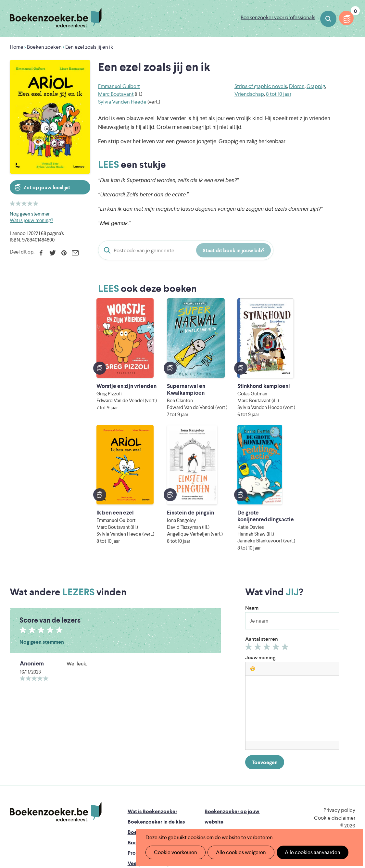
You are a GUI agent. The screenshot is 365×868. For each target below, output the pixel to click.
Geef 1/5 (250, 542)
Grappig (316, 86)
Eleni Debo (176, 814)
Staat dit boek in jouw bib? (233, 250)
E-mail (75, 253)
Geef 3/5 (268, 542)
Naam (252, 502)
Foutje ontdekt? (146, 768)
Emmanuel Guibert (119, 86)
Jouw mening (260, 551)
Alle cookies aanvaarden (305, 852)
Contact (214, 757)
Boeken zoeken (328, 19)
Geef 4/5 (277, 542)
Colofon (214, 747)
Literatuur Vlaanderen (152, 796)
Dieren (297, 86)
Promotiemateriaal (149, 747)
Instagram (349, 732)
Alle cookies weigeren (237, 852)
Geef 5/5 (286, 542)
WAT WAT (187, 805)
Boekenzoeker (56, 18)
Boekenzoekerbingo (152, 736)
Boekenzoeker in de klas (156, 716)
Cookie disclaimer (335, 712)
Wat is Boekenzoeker (152, 705)
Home (17, 47)
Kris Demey (233, 814)
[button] (253, 563)
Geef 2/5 (259, 542)
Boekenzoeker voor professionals (278, 17)
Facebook (41, 253)
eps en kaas (293, 814)
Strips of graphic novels (261, 86)
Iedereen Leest (222, 787)
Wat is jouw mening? (31, 220)
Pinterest (64, 253)
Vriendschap (249, 94)
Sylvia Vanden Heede (122, 102)
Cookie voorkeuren (174, 852)
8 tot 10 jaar (279, 94)
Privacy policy (339, 704)
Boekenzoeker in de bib (156, 726)
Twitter (52, 253)
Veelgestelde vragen (151, 757)
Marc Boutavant (116, 94)
